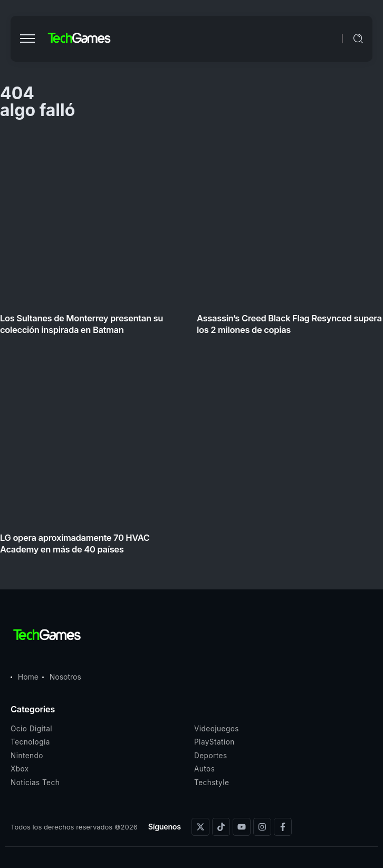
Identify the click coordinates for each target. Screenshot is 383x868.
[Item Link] (191, 346)
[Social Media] (200, 827)
